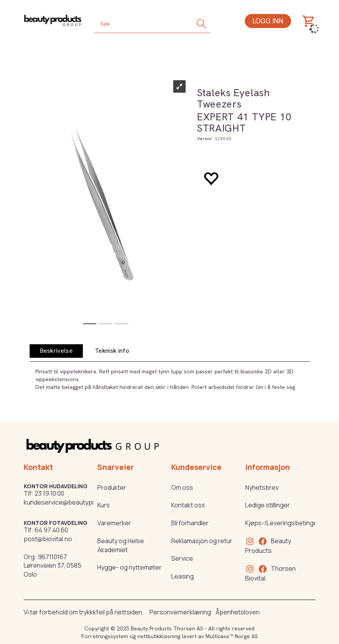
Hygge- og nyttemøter (129, 567)
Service (182, 558)
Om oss (182, 487)
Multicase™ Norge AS (232, 636)
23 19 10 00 (49, 493)
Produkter (112, 487)
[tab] (56, 351)
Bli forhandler (190, 523)
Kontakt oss (188, 505)
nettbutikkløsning (159, 636)
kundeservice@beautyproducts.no (74, 502)
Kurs (104, 505)
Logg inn (268, 21)
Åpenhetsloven (238, 612)
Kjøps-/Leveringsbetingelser (287, 523)
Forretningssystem (105, 636)
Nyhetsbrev (262, 487)
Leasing (183, 576)
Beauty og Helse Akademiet (121, 545)
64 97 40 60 (51, 530)
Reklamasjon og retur (202, 541)
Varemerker (114, 523)
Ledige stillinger (268, 505)
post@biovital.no (48, 539)
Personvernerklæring (180, 612)
